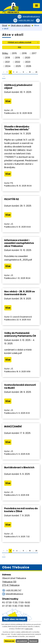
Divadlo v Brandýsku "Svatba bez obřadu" (17, 128)
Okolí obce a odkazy (21, 25)
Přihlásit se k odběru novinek (23, 42)
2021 (7, 62)
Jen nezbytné (22, 641)
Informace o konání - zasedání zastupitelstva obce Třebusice (19, 243)
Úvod (5, 25)
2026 (29, 66)
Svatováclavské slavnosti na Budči (20, 386)
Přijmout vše (9, 641)
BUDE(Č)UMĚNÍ (13, 426)
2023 (28, 62)
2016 (24, 53)
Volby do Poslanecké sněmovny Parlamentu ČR (20, 334)
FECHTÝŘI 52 (12, 199)
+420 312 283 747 (26, 20)
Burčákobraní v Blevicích (19, 467)
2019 (17, 58)
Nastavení (33, 641)
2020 (28, 58)
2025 (18, 66)
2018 (8, 58)
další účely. (29, 629)
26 (36, 72)
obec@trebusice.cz (31, 17)
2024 (8, 66)
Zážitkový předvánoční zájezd (18, 86)
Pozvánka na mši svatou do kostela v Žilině (21, 510)
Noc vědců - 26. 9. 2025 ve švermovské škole (19, 293)
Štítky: (5, 53)
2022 (18, 62)
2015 (14, 53)
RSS (28, 47)
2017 (34, 53)
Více (8, 101)
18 (30, 72)
